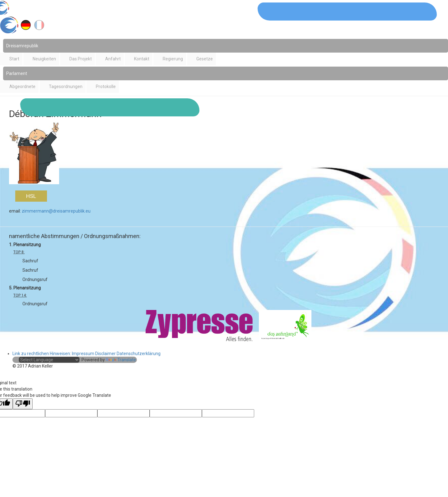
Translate (121, 360)
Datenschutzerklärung (139, 354)
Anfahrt (113, 59)
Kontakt (142, 59)
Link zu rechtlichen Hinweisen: (42, 354)
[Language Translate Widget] (49, 360)
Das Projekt (81, 59)
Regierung (173, 59)
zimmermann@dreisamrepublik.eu (56, 211)
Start (14, 59)
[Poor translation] (23, 404)
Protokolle (106, 87)
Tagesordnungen (66, 87)
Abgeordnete (22, 87)
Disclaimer (105, 354)
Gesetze (205, 59)
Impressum (83, 354)
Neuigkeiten (44, 59)
